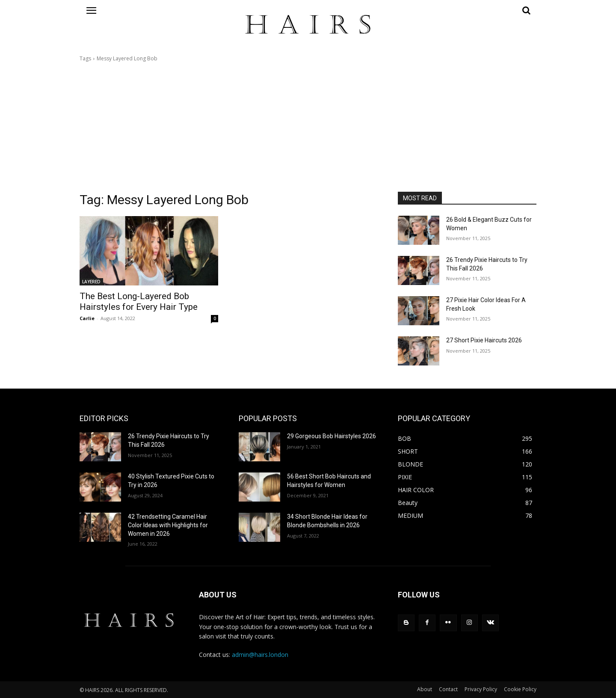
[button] (467, 10)
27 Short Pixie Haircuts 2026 (484, 340)
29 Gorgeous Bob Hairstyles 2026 (332, 436)
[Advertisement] (308, 127)
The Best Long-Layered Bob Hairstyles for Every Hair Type (139, 301)
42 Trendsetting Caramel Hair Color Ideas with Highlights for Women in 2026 (168, 525)
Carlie (87, 318)
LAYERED (91, 282)
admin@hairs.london (260, 655)
